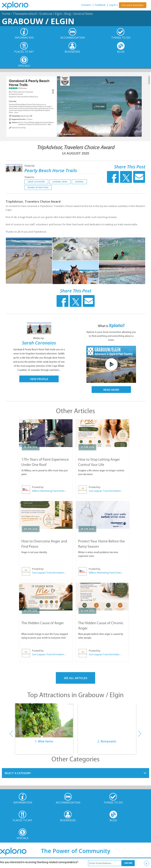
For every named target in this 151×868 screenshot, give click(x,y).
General (79, 182)
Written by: (39, 338)
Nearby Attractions (38, 187)
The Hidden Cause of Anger (43, 623)
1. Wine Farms (44, 741)
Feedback (100, 5)
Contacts (86, 5)
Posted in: (29, 177)
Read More (111, 390)
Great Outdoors (36, 182)
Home (6, 14)
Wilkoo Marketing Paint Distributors (49, 491)
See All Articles (75, 678)
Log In (113, 5)
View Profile (39, 379)
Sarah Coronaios (39, 343)
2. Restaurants (107, 741)
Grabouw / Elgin (51, 14)
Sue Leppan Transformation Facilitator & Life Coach (106, 491)
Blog (68, 14)
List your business (133, 5)
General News (83, 14)
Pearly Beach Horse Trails (51, 170)
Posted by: (30, 166)
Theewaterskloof (25, 14)
